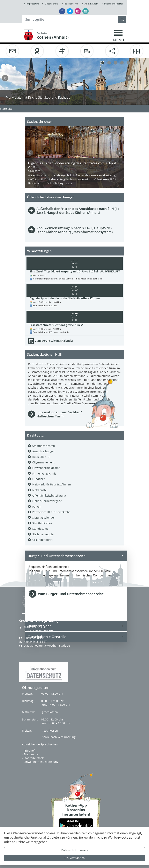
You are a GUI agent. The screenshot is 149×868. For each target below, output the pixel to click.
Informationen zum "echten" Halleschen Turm (59, 414)
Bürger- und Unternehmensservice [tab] (76, 556)
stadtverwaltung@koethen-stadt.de (47, 646)
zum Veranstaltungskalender (54, 341)
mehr (69, 183)
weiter (128, 78)
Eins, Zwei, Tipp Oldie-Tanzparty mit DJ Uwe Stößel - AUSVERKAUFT (75, 271)
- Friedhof (28, 751)
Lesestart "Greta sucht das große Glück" (56, 325)
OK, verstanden (75, 858)
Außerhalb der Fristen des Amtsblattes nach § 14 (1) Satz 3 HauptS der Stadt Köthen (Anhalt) (78, 211)
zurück (5, 78)
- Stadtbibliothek (33, 758)
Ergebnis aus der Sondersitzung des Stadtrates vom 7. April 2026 (72, 165)
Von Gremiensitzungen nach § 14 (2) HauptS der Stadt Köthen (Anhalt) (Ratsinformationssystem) (74, 230)
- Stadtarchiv (30, 754)
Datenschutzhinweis (75, 850)
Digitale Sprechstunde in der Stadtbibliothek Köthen (65, 298)
